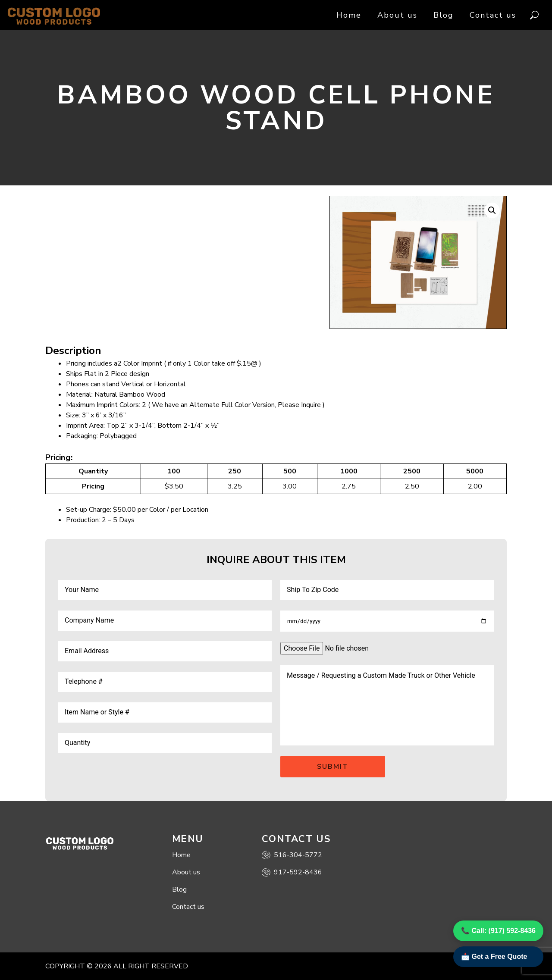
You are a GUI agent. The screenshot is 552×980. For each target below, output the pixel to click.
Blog (444, 15)
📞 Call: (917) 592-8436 (498, 931)
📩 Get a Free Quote (494, 957)
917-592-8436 (292, 872)
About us (397, 15)
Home (349, 15)
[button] (492, 210)
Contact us (493, 15)
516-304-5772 (292, 855)
